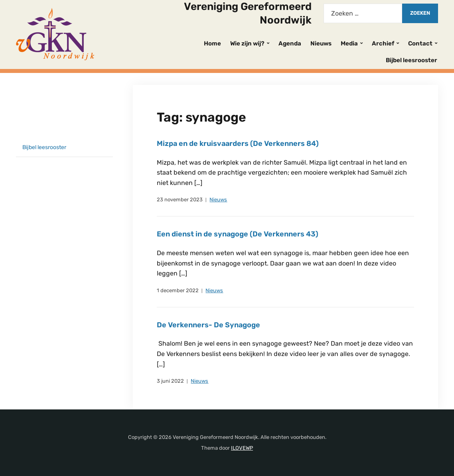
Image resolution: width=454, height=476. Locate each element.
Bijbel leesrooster (412, 60)
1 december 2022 (178, 290)
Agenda (290, 43)
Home (212, 43)
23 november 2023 (180, 200)
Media (349, 43)
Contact (420, 43)
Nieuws (321, 43)
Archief (383, 43)
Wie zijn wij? (247, 43)
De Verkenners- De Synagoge (208, 325)
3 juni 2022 (170, 381)
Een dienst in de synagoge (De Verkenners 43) (238, 234)
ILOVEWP (242, 448)
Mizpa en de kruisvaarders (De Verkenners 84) (238, 144)
